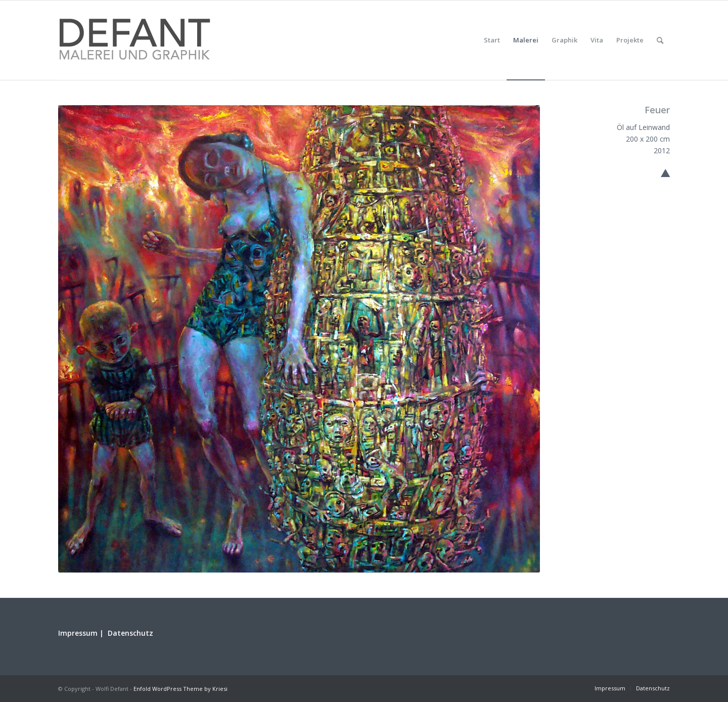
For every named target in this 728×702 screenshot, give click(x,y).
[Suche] (660, 40)
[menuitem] (492, 40)
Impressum (78, 633)
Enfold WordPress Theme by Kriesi (180, 689)
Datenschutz (130, 633)
